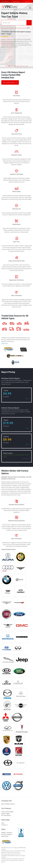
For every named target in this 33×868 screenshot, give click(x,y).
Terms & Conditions (7, 834)
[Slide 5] (18, 66)
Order (27, 399)
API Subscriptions (6, 815)
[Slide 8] (27, 66)
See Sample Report (9, 82)
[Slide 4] (15, 66)
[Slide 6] (21, 66)
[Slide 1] (6, 66)
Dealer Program (6, 813)
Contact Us (28, 1)
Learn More (25, 459)
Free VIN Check (5, 1)
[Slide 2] (9, 66)
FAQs (3, 823)
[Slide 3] (12, 66)
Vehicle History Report (7, 812)
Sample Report (16, 1)
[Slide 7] (24, 66)
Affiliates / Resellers (7, 833)
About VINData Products (8, 804)
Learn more (4, 343)
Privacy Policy (5, 836)
